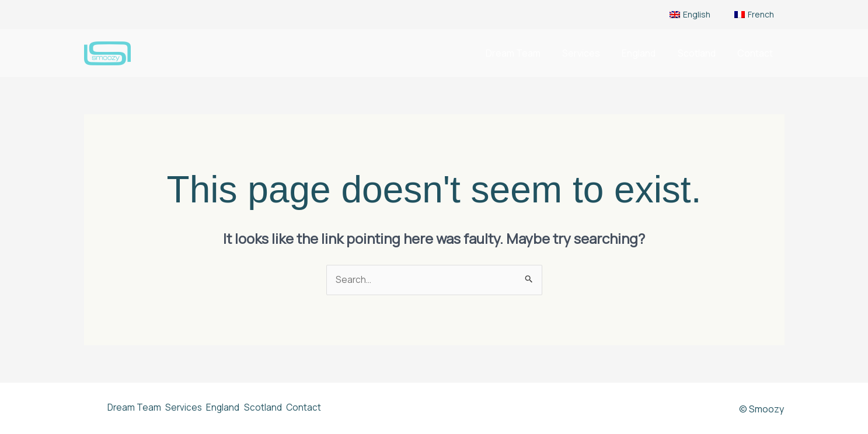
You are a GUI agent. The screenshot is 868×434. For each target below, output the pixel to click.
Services (592, 53)
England (647, 53)
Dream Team (527, 53)
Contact (757, 53)
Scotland (701, 53)
